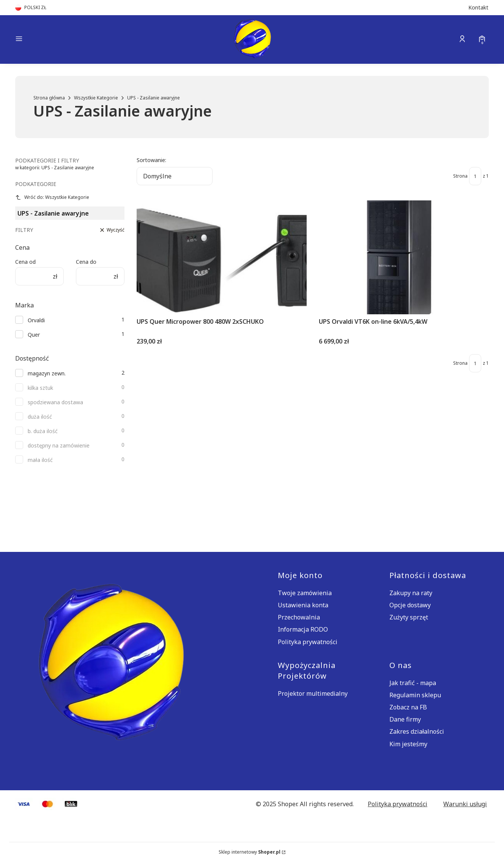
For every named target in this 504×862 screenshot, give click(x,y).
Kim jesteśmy (408, 744)
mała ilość (40, 460)
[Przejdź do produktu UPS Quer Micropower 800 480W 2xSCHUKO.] (222, 257)
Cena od (25, 262)
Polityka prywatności (308, 642)
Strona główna (49, 98)
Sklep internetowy (250, 852)
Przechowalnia (299, 617)
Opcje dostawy (410, 605)
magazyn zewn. (47, 373)
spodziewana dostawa (55, 402)
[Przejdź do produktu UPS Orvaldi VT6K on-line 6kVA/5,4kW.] (404, 257)
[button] (71, 40)
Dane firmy (405, 719)
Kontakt (478, 7)
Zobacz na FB (408, 707)
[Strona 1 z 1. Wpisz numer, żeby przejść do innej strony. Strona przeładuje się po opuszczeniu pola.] (475, 176)
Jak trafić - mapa (413, 683)
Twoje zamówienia (305, 593)
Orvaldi (36, 320)
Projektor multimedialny (313, 693)
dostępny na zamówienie (59, 445)
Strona (460, 176)
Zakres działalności (417, 731)
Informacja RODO (303, 629)
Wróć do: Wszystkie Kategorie (52, 197)
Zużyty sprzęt (409, 617)
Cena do (86, 262)
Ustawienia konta (303, 605)
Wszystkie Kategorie (96, 98)
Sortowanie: (151, 160)
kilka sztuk (40, 388)
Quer (34, 335)
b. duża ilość (43, 431)
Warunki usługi (465, 804)
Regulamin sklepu (415, 695)
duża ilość (40, 417)
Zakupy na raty (411, 593)
